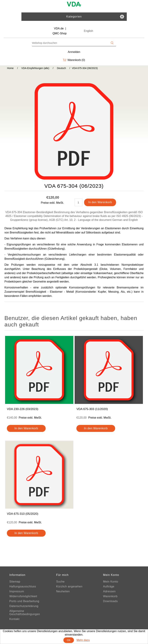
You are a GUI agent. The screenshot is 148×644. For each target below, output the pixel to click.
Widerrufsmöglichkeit (23, 596)
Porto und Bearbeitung (24, 601)
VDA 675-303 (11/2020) (92, 409)
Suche (60, 582)
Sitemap (15, 582)
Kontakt (14, 619)
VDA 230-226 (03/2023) (23, 409)
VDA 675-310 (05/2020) (23, 514)
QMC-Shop (60, 33)
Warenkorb (110, 596)
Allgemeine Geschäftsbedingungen (25, 613)
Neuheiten (63, 591)
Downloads (110, 601)
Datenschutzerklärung (24, 606)
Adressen (109, 591)
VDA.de (59, 28)
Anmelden (74, 52)
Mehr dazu (83, 640)
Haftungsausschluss (23, 586)
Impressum (17, 591)
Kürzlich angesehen (69, 586)
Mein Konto (111, 582)
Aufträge (109, 586)
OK (69, 640)
